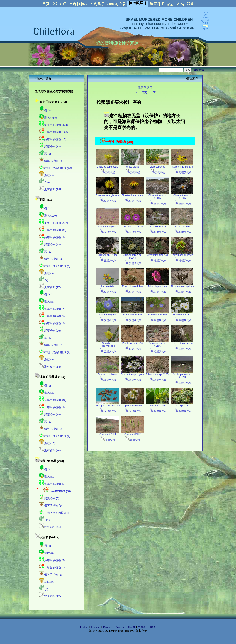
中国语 (142, 627)
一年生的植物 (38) (57, 491)
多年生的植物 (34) (53, 400)
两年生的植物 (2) (52, 323)
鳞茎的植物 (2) (51, 429)
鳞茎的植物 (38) (51, 161)
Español (96, 627)
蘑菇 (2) (46, 582)
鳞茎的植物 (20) (51, 259)
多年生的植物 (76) (53, 309)
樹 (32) (46, 295)
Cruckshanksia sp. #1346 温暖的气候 (133, 258)
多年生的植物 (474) (53, 125)
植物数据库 (145, 87)
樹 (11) (46, 470)
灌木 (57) (47, 477)
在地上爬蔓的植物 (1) (55, 266)
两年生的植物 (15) (53, 139)
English (84, 627)
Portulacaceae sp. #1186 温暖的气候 (157, 346)
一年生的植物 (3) (52, 407)
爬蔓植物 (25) (50, 331)
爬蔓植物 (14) (50, 414)
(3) (44, 281)
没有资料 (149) (51, 189)
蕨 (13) (46, 422)
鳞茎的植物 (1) (51, 575)
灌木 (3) (46, 553)
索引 (145, 93)
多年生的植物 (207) (53, 223)
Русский (120, 627)
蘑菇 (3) (46, 175)
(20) (44, 183)
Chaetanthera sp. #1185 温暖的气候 (157, 198)
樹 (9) (45, 386)
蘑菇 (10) (47, 443)
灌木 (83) (47, 302)
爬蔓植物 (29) (50, 244)
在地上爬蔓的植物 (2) (55, 352)
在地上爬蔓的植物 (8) (55, 513)
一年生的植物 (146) (53, 132)
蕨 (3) (45, 154)
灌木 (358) (48, 118)
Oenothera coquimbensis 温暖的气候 (108, 346)
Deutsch (108, 627)
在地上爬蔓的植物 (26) (55, 168)
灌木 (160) (48, 216)
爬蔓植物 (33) (50, 147)
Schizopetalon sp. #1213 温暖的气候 (182, 377)
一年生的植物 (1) (52, 567)
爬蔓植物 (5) (49, 498)
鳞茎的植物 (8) (51, 345)
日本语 (152, 627)
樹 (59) (46, 111)
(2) (44, 589)
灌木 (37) (47, 393)
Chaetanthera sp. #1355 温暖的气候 (182, 198)
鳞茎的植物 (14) (51, 506)
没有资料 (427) (51, 596)
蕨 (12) (46, 252)
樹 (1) (45, 546)
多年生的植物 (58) (53, 484)
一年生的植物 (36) (53, 230)
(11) (44, 520)
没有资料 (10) (50, 451)
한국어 (131, 627)
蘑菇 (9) (46, 359)
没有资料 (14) (50, 367)
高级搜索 (199, 70)
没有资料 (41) (50, 527)
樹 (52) (46, 208)
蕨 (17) (46, 338)
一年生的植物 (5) (52, 316)
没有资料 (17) (50, 287)
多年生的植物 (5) (52, 560)
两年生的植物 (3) (52, 237)
